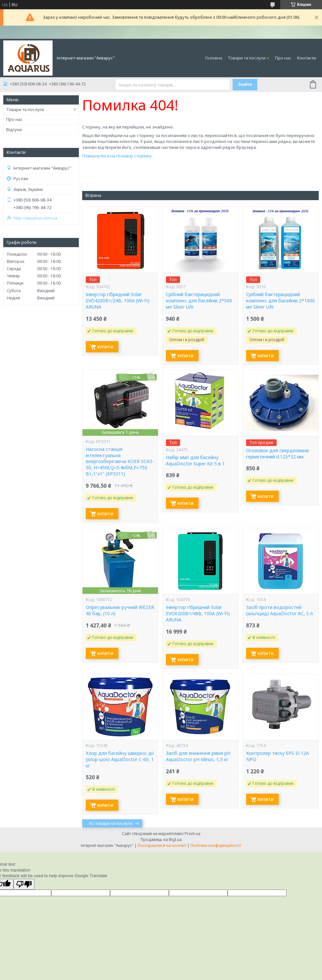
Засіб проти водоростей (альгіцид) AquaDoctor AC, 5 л (279, 610)
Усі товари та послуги (111, 823)
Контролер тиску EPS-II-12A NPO (277, 756)
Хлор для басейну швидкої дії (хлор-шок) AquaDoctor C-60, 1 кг (120, 759)
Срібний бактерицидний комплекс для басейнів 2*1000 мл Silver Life (280, 301)
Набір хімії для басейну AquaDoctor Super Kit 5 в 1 (195, 461)
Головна (214, 58)
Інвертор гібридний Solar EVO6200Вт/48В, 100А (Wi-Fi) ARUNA (198, 614)
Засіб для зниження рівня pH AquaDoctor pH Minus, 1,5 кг (198, 756)
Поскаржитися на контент (162, 845)
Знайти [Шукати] (245, 84)
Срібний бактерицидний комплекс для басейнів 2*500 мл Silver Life (199, 301)
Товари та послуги (247, 58)
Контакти (307, 58)
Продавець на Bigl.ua (161, 840)
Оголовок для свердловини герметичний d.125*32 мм (277, 454)
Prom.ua (193, 834)
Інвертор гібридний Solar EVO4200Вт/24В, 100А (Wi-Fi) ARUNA (118, 301)
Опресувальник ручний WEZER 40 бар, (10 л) (120, 610)
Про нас (283, 58)
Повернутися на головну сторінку (117, 156)
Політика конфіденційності (216, 845)
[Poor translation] (24, 884)
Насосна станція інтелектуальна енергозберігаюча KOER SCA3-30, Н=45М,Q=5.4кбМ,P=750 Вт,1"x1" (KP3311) (120, 462)
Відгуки (14, 129)
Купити (105, 347)
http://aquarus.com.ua (35, 218)
